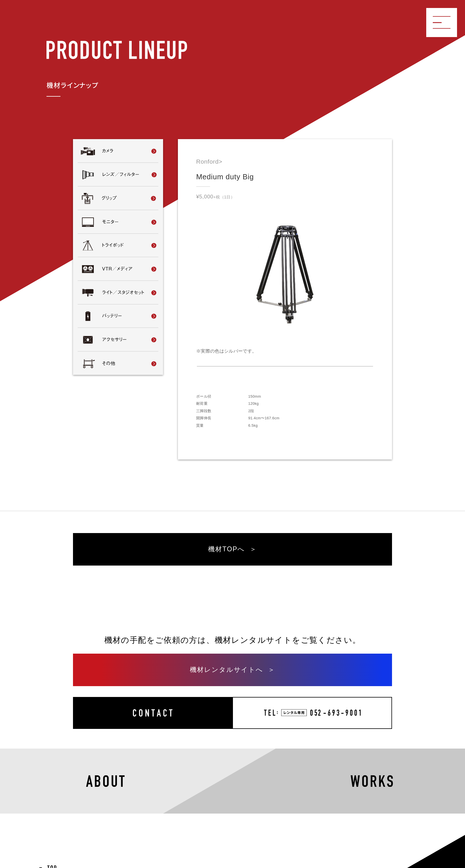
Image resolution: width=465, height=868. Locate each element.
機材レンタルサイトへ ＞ (232, 670)
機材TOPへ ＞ (232, 549)
